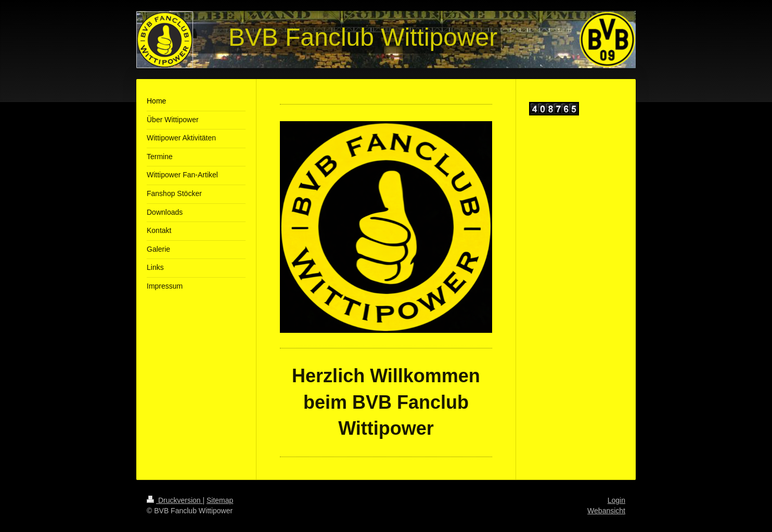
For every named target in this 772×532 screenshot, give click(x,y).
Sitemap (220, 500)
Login (616, 500)
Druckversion (175, 500)
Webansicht (606, 511)
